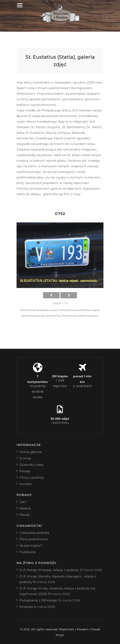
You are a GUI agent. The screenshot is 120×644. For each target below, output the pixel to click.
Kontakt (26, 484)
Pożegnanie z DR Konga (38, 600)
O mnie (25, 458)
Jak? (23, 502)
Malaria (25, 508)
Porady (25, 471)
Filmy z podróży (32, 477)
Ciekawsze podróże (34, 533)
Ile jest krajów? (31, 545)
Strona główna (31, 452)
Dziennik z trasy (32, 465)
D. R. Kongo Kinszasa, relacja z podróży (49, 570)
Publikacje (28, 552)
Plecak (25, 515)
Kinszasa (26, 607)
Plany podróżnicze (34, 539)
